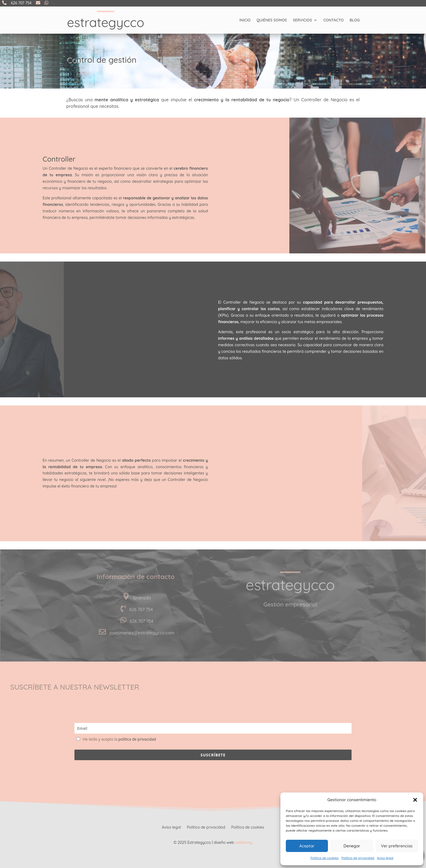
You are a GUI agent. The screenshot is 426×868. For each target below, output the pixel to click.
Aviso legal (385, 858)
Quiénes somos (272, 20)
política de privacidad (137, 739)
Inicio (245, 20)
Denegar (352, 846)
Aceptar (307, 846)
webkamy (244, 842)
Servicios (302, 20)
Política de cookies (324, 858)
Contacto (333, 20)
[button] (415, 800)
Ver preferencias (397, 846)
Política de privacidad (358, 858)
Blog (355, 20)
